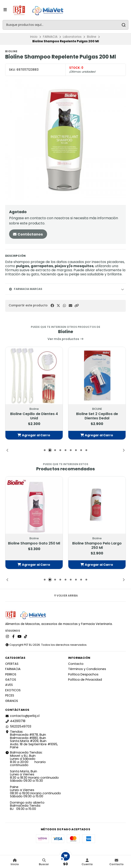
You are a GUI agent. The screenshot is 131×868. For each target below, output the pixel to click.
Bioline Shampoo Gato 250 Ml (34, 543)
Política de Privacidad (85, 680)
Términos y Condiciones (87, 669)
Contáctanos (28, 234)
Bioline (92, 37)
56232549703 (18, 726)
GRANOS (12, 701)
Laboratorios (72, 37)
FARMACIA (50, 37)
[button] (77, 306)
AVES (9, 685)
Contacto (76, 664)
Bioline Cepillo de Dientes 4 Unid (34, 416)
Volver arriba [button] (66, 596)
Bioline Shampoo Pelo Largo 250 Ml (97, 546)
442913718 (15, 721)
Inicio (34, 37)
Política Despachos (83, 674)
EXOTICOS (13, 690)
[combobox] (65, 25)
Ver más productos (66, 339)
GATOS (11, 680)
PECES (10, 695)
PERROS (11, 674)
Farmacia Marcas (25, 289)
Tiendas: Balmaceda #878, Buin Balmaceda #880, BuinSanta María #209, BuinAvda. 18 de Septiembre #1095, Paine (32, 739)
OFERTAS (12, 664)
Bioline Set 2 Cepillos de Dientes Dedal (97, 416)
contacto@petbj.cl (22, 716)
